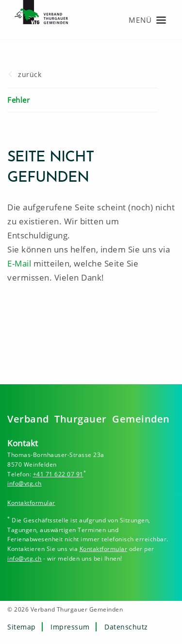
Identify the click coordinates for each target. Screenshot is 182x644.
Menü (140, 20)
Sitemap (22, 627)
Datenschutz (126, 627)
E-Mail (19, 263)
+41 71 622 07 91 (58, 474)
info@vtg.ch (25, 483)
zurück (30, 74)
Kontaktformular (31, 503)
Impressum (70, 627)
